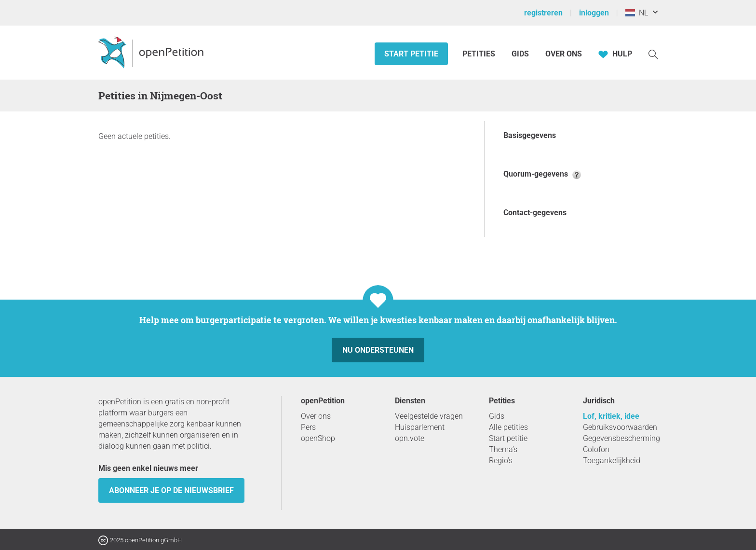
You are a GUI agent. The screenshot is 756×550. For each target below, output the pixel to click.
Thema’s (503, 449)
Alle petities (508, 427)
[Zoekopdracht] (653, 54)
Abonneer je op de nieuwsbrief (171, 490)
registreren (543, 13)
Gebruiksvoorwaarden (620, 427)
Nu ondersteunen (378, 350)
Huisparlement (420, 427)
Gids (520, 54)
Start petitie (411, 54)
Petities (480, 54)
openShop (318, 438)
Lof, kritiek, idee (611, 416)
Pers (308, 427)
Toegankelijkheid (612, 461)
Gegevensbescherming (621, 438)
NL (637, 13)
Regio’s (501, 461)
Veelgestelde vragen (429, 416)
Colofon (596, 449)
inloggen (594, 13)
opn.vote (410, 438)
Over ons (564, 54)
